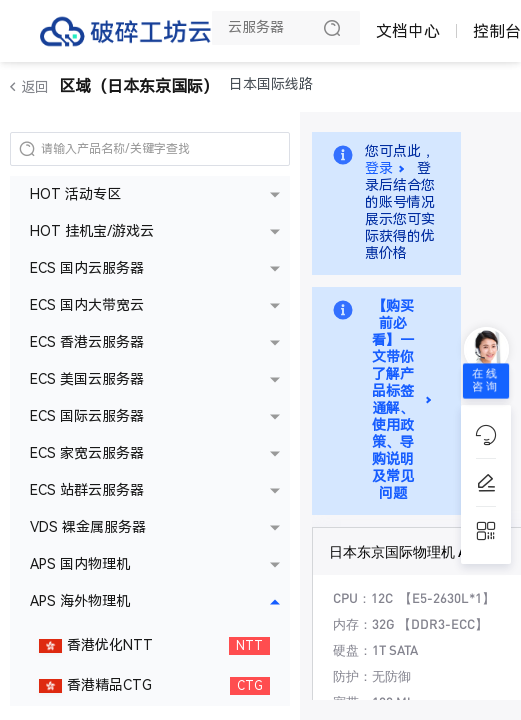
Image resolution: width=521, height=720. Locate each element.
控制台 (497, 31)
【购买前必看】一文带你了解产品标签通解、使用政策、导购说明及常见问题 (393, 400)
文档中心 (408, 31)
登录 (379, 168)
